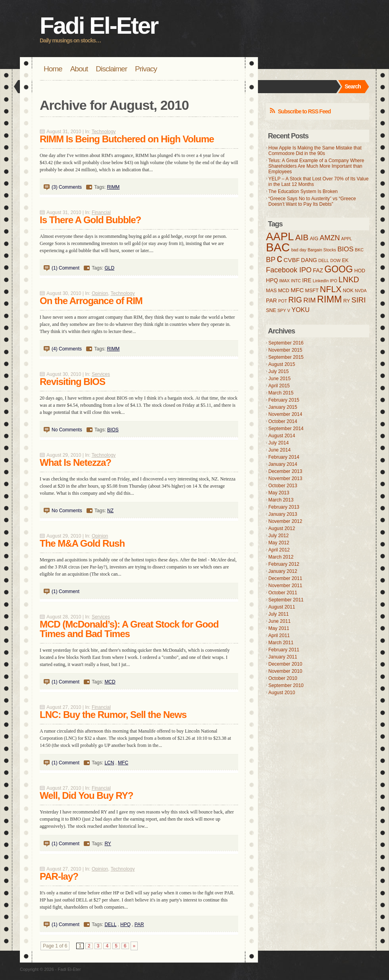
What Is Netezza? (75, 462)
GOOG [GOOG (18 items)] (339, 269)
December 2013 (285, 471)
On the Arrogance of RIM (91, 301)
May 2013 (279, 493)
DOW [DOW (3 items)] (335, 260)
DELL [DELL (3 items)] (324, 260)
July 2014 (278, 443)
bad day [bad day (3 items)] (299, 250)
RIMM (113, 187)
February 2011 (284, 650)
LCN (109, 763)
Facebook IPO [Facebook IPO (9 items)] (289, 270)
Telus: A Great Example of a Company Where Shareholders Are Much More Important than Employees (316, 166)
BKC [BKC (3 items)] (359, 250)
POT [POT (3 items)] (283, 301)
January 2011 (283, 657)
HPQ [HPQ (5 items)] (272, 280)
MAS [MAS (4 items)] (271, 291)
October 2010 (283, 678)
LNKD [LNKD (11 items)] (349, 279)
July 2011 (278, 614)
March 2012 (281, 557)
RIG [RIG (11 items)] (295, 300)
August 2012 (282, 528)
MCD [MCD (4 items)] (283, 291)
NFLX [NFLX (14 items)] (331, 289)
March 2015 (281, 393)
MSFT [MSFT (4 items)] (312, 291)
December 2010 (285, 664)
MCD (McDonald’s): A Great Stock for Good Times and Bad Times (129, 629)
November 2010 (285, 671)
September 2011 (286, 600)
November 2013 (285, 479)
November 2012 (285, 521)
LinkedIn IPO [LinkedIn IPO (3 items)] (325, 281)
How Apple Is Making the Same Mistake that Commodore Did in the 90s (315, 151)
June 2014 (279, 450)
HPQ (125, 924)
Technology (104, 132)
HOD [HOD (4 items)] (360, 271)
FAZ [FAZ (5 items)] (318, 270)
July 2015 (278, 371)
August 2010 (282, 693)
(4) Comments (67, 349)
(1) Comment (65, 268)
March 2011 (281, 643)
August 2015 (282, 364)
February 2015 (284, 400)
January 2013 (283, 514)
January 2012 (283, 571)
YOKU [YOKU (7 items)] (300, 310)
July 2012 (278, 536)
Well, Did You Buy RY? (86, 795)
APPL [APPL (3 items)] (347, 239)
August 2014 (282, 436)
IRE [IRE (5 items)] (307, 280)
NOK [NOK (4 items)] (348, 291)
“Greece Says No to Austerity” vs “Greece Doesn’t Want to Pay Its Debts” (312, 201)
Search (353, 86)
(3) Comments (67, 187)
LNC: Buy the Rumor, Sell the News (113, 715)
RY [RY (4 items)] (347, 301)
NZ (110, 511)
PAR (139, 924)
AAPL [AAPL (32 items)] (280, 236)
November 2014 (285, 414)
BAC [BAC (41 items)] (278, 247)
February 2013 (284, 507)
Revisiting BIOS (72, 382)
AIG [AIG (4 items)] (314, 239)
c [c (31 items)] (279, 258)
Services (101, 374)
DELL (110, 924)
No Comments (67, 430)
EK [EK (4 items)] (345, 260)
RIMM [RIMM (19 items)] (330, 299)
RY (108, 844)
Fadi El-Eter (99, 26)
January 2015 (283, 407)
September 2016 (286, 343)
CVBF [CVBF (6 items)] (292, 260)
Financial (101, 212)
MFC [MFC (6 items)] (297, 290)
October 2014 (283, 421)
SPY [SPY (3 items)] (282, 310)
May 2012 (279, 543)
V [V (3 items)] (289, 310)
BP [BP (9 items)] (271, 260)
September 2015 (286, 357)
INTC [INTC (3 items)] (296, 281)
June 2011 (279, 621)
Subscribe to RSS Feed (304, 111)
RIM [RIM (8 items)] (309, 300)
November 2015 (285, 350)
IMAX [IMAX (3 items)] (285, 281)
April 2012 (279, 550)
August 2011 (282, 607)
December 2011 (285, 578)
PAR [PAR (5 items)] (272, 301)
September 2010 (286, 685)
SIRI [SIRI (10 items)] (358, 300)
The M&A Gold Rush (82, 543)
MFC (123, 763)
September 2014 (286, 429)
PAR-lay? (59, 876)
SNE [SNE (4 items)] (271, 310)
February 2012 (284, 564)
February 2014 (284, 457)
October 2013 (283, 486)
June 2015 (279, 379)
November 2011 (285, 586)
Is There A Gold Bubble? (90, 220)
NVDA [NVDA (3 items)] (361, 291)
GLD (109, 268)
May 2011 (279, 628)
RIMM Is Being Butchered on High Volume (127, 139)
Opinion (100, 293)
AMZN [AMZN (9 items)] (330, 238)
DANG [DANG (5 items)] (309, 260)
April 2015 (279, 386)
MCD (110, 682)
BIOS (113, 430)
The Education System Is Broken (303, 191)
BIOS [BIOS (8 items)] (346, 249)
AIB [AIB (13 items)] (302, 237)
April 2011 (279, 635)
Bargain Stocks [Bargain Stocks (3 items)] (322, 250)
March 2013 (281, 500)
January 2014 (283, 464)
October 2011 (283, 593)
